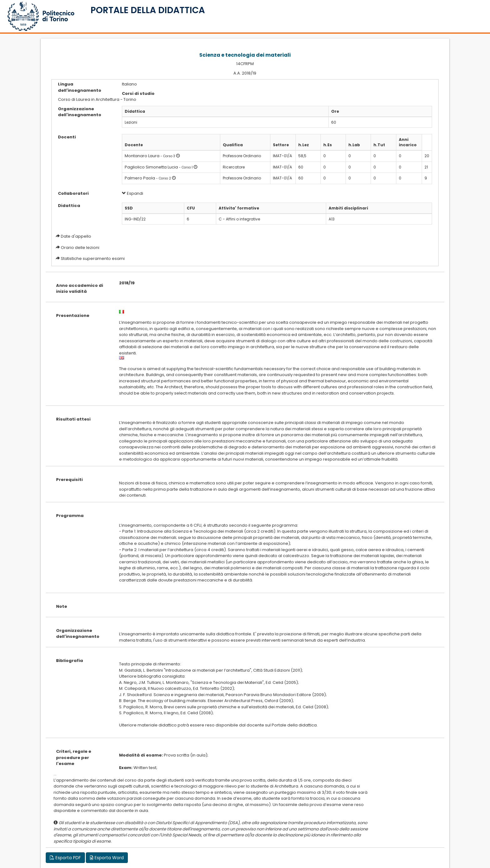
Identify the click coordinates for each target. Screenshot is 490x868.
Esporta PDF (65, 858)
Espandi (133, 193)
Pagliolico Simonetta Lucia (151, 167)
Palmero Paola (140, 178)
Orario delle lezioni (80, 248)
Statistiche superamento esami (93, 258)
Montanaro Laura (142, 156)
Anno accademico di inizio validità (80, 289)
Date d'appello (76, 236)
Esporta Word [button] (107, 858)
